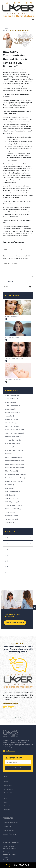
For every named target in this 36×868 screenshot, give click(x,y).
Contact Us (8, 799)
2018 (6, 549)
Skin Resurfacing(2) (13, 492)
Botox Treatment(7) (13, 413)
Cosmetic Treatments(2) (15, 433)
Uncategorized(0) (12, 516)
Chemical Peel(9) (12, 419)
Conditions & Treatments (11, 816)
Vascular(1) (10, 523)
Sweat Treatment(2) (13, 509)
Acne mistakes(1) (12, 399)
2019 (6, 543)
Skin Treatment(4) (12, 498)
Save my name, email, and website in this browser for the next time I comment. (17, 257)
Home (6, 774)
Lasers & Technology (9, 827)
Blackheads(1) (11, 409)
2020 (6, 538)
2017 (6, 555)
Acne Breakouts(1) (12, 395)
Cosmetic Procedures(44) (15, 430)
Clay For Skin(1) (11, 423)
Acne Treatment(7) (13, 406)
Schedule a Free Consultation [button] (15, 622)
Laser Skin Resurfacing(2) (15, 464)
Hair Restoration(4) (13, 444)
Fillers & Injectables (9, 823)
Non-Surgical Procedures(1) (16, 478)
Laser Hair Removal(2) (14, 457)
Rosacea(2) (10, 485)
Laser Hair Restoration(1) (15, 461)
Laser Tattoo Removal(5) (15, 468)
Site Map (7, 803)
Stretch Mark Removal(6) (15, 505)
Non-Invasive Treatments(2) (16, 474)
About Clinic (8, 778)
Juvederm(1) (10, 447)
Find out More (9, 744)
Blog (6, 795)
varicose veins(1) (12, 519)
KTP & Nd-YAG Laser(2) (14, 450)
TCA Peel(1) (10, 512)
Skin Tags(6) (10, 495)
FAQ (6, 791)
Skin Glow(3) (10, 488)
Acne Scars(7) (11, 402)
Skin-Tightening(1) (12, 502)
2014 (6, 573)
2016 (6, 561)
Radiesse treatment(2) (14, 481)
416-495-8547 (18, 865)
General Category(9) (13, 440)
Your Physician (9, 786)
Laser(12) (9, 454)
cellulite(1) (10, 416)
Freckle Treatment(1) (13, 437)
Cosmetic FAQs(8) (12, 426)
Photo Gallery (8, 782)
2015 (6, 567)
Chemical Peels (8, 820)
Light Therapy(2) (12, 471)
